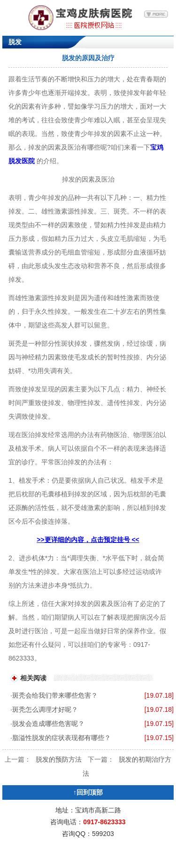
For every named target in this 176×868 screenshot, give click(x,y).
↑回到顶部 (88, 792)
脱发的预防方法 (59, 759)
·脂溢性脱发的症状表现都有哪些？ (61, 738)
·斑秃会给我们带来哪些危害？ (54, 695)
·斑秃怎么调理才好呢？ (44, 709)
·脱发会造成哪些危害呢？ (47, 724)
